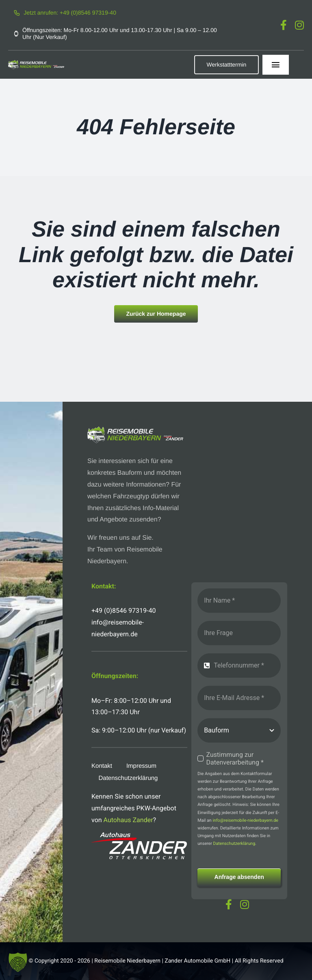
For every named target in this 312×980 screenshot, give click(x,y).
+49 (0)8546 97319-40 (123, 611)
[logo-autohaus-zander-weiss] (139, 835)
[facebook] (284, 25)
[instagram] (299, 25)
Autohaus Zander (128, 820)
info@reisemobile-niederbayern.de (245, 820)
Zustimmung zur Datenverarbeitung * (235, 758)
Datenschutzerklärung (234, 843)
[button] (18, 962)
